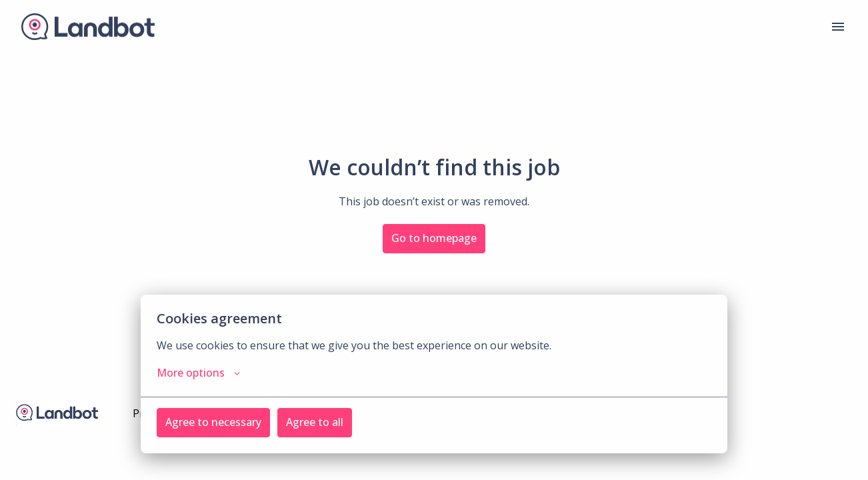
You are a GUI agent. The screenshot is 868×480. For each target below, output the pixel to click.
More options (198, 373)
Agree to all (315, 422)
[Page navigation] (838, 27)
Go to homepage (434, 238)
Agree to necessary (213, 422)
